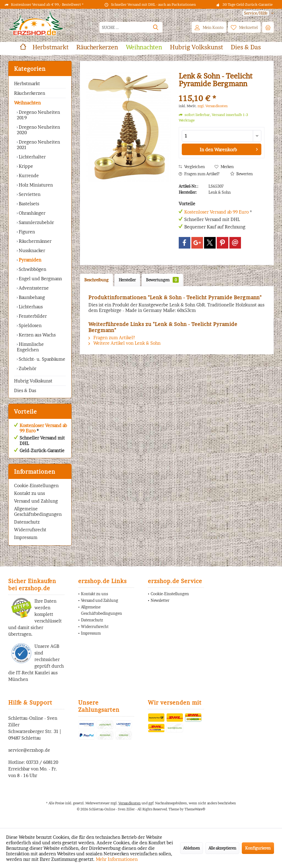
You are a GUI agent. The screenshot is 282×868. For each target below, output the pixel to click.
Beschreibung (96, 280)
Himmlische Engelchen (30, 347)
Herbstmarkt (27, 83)
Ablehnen (192, 848)
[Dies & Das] (246, 47)
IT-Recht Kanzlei (33, 673)
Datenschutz (27, 522)
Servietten (29, 194)
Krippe (25, 166)
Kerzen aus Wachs (37, 335)
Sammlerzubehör (36, 222)
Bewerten (242, 174)
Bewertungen (162, 280)
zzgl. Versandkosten (213, 106)
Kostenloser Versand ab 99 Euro (43, 428)
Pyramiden (29, 260)
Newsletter (160, 600)
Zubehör (27, 368)
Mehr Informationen (117, 859)
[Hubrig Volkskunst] (196, 47)
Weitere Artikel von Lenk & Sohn (124, 343)
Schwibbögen (32, 269)
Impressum (26, 537)
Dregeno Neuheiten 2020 (38, 130)
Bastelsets (28, 204)
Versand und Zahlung (36, 501)
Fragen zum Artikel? (199, 174)
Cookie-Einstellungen (36, 486)
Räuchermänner (35, 241)
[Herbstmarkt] (51, 47)
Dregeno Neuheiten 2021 (38, 145)
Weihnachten (27, 103)
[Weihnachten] (144, 47)
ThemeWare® (195, 809)
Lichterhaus (30, 307)
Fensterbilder (32, 316)
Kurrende (28, 176)
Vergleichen (192, 167)
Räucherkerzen (30, 93)
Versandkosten (130, 803)
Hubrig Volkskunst (33, 381)
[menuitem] (256, 13)
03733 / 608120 (42, 762)
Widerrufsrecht (30, 530)
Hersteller (127, 280)
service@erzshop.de (29, 750)
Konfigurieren (258, 848)
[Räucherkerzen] (97, 47)
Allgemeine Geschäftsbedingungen (38, 511)
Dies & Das (25, 390)
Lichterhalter (32, 157)
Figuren (26, 232)
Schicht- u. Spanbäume (41, 359)
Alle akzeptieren (222, 848)
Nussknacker (31, 250)
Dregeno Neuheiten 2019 (38, 115)
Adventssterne (33, 288)
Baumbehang (31, 297)
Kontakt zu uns (29, 493)
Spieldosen (30, 325)
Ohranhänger (32, 213)
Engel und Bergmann (40, 279)
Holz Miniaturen (35, 185)
